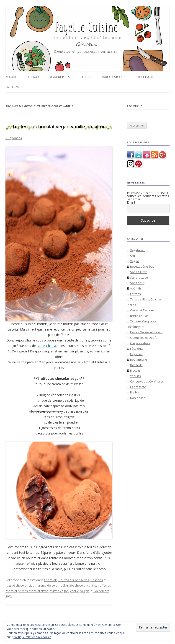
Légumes (136, 354)
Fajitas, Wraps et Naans (146, 332)
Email (131, 202)
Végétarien (138, 250)
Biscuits (135, 370)
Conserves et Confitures (147, 381)
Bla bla (135, 392)
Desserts (97, 580)
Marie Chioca (46, 346)
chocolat (22, 585)
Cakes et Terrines (142, 310)
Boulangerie (139, 360)
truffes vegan (59, 591)
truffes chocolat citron (33, 591)
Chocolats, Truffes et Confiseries (67, 580)
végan (85, 591)
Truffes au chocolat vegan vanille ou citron (59, 127)
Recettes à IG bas (142, 266)
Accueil (11, 77)
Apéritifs (136, 288)
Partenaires (14, 87)
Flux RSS (87, 77)
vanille (75, 591)
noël (62, 585)
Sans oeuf (137, 283)
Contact (33, 77)
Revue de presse (60, 77)
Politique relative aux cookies (32, 637)
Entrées (135, 294)
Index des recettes (115, 77)
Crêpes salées (140, 343)
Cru (133, 256)
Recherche (146, 77)
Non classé (138, 398)
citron (33, 585)
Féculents (137, 349)
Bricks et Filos (139, 316)
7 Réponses (14, 138)
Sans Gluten (139, 272)
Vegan (135, 261)
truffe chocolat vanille (81, 585)
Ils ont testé (138, 387)
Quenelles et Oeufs (144, 338)
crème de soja (48, 585)
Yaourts (135, 376)
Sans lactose (139, 277)
